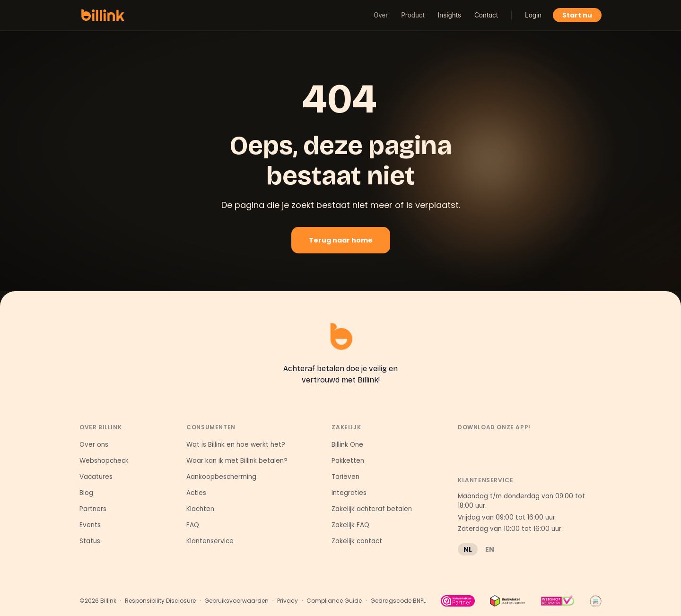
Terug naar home (341, 240)
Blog (86, 493)
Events (90, 525)
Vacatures (96, 477)
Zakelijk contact (357, 541)
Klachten (200, 509)
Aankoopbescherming (221, 477)
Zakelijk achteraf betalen (372, 509)
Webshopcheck (104, 461)
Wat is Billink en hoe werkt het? (236, 445)
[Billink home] (103, 15)
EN (490, 549)
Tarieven (345, 477)
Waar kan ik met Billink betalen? (237, 461)
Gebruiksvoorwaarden (236, 601)
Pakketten (348, 461)
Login (533, 15)
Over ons (94, 445)
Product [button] (413, 15)
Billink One (347, 445)
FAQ (193, 525)
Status (90, 541)
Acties (196, 493)
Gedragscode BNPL (398, 601)
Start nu (577, 15)
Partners (93, 509)
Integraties (349, 493)
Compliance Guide (334, 601)
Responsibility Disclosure (160, 601)
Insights (450, 15)
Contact (486, 15)
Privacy (288, 601)
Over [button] (381, 15)
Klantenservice (210, 541)
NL (468, 549)
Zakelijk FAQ (350, 525)
